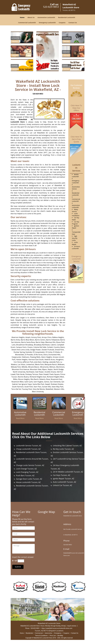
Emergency (58, 633)
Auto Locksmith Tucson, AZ (65, 482)
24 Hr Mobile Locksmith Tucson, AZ (68, 472)
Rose (48, 379)
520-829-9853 (51, 7)
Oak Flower (39, 372)
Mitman (52, 367)
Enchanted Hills (54, 355)
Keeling (45, 362)
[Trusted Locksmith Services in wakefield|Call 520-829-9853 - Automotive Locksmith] (20, 414)
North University (19, 372)
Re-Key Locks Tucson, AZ (63, 449)
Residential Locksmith (67, 17)
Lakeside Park (54, 362)
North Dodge (59, 369)
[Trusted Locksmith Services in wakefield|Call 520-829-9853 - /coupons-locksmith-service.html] (22, 65)
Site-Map (60, 636)
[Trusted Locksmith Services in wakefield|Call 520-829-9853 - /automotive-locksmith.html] (22, 37)
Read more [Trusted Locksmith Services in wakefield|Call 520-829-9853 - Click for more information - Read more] (66, 41)
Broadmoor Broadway (25, 345)
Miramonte (44, 367)
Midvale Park (16, 367)
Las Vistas (21, 364)
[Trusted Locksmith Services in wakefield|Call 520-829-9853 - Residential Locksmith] (39, 414)
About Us (31, 17)
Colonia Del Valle (40, 347)
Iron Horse (18, 362)
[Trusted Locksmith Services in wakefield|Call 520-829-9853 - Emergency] (66, 52)
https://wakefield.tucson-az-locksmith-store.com (57, 628)
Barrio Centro (40, 340)
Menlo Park (39, 364)
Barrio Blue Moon (27, 340)
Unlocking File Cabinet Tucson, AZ (67, 446)
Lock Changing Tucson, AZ (27, 472)
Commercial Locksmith (27, 23)
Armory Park (36, 337)
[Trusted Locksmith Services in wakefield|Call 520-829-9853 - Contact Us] (67, 66)
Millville (24, 367)
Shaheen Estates (57, 384)
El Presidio (29, 355)
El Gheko (57, 352)
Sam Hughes (38, 382)
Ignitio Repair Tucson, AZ (64, 479)
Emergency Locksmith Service (76, 259)
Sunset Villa (46, 387)
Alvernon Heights (18, 337)
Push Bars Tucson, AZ (25, 475)
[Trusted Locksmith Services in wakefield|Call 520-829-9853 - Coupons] (15, 66)
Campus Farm (21, 347)
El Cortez (49, 352)
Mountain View (36, 369)
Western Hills (59, 389)
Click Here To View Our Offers (76, 108)
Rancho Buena (23, 377)
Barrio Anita (15, 340)
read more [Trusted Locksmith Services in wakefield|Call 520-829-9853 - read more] (15, 55)
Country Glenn (59, 347)
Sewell (47, 384)
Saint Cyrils (29, 382)
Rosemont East (57, 379)
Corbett (50, 347)
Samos (47, 382)
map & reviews (72, 626)
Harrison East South (36, 360)
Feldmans (25, 357)
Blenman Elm (50, 342)
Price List (53, 636)
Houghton (60, 360)
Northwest (30, 372)
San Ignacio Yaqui (25, 384)
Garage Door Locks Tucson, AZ (29, 479)
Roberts (42, 379)
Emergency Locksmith (47, 23)
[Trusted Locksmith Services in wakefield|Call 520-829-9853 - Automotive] (15, 38)
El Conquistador (39, 352)
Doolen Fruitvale (48, 350)
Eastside (29, 352)
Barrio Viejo (40, 342)
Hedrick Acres (50, 360)
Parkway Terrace (32, 374)
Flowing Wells (35, 357)
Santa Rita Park (38, 384)
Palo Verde (20, 374)
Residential (29, 633)
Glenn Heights (47, 357)
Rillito (15, 379)
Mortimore (60, 367)
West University (38, 392)
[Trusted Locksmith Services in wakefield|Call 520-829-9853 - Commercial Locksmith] (59, 414)
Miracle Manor (34, 367)
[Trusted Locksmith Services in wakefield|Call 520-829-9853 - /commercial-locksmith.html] (59, 403)
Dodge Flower (36, 350)
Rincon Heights (24, 379)
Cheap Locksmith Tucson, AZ (28, 449)
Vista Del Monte (39, 389)
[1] (73, 37)
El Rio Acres (38, 355)
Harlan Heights (22, 360)
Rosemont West (18, 382)
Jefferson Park (28, 362)
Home (22, 17)
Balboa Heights (58, 337)
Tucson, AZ (15, 133)
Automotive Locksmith (46, 17)
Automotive (48, 633)
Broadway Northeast (42, 345)
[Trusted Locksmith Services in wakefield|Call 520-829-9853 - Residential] (15, 52)
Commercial (39, 633)
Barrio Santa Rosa (28, 342)
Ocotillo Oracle (50, 372)
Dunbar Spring (19, 352)
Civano (30, 347)
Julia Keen (38, 362)
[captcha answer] (21, 561)
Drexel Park (59, 350)
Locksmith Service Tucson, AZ (29, 446)
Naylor (50, 369)
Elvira (46, 355)
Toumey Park (27, 389)
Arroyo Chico (47, 337)
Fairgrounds (16, 357)
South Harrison (18, 387)
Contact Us (73, 23)
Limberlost (30, 364)
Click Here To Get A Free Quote (76, 139)
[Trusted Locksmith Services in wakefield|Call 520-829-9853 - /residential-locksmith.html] (22, 51)
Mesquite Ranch (51, 364)
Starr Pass (37, 387)
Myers (45, 369)
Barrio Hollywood (53, 340)
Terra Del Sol (16, 389)
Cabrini (53, 345)
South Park (29, 387)
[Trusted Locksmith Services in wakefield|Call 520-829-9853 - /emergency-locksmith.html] (78, 403)
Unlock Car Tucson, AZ (63, 485)
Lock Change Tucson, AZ (26, 469)
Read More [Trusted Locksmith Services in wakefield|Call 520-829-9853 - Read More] (15, 41)
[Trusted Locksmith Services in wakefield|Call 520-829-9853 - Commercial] (67, 38)
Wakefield (49, 389)
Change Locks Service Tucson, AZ (30, 465)
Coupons (62, 23)
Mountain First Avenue (20, 369)
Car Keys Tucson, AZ (62, 475)
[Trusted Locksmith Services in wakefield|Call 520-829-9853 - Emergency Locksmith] (78, 414)
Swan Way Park (58, 387)
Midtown (61, 364)
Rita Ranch (35, 379)
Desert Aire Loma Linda (20, 350)
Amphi (28, 337)
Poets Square (55, 374)
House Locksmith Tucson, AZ (28, 482)
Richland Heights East (38, 377)
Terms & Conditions (41, 636)
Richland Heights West (55, 377)
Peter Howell (44, 374)
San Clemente (55, 382)
